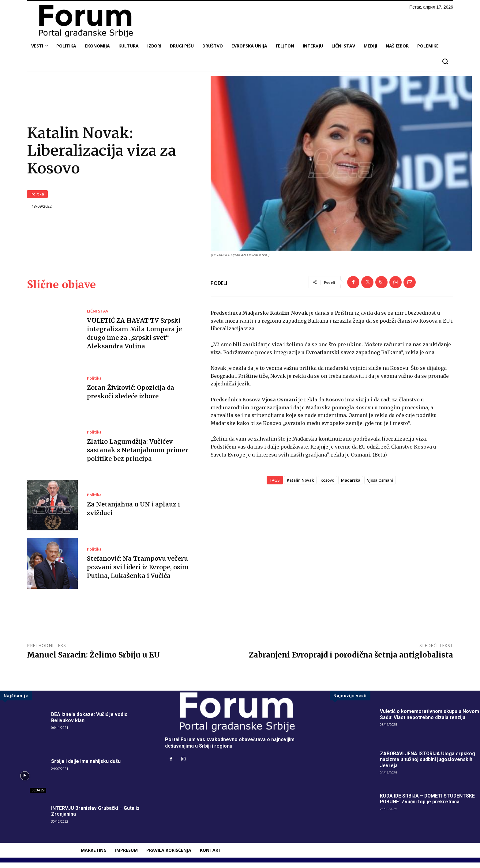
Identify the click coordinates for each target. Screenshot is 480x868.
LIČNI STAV (98, 317)
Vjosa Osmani (380, 486)
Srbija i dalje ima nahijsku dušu (86, 767)
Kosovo (327, 486)
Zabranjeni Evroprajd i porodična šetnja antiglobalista (351, 660)
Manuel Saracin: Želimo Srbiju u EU (93, 660)
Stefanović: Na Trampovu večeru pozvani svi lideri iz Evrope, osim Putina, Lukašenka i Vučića (138, 572)
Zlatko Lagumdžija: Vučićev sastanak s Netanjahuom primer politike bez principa (137, 455)
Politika (37, 197)
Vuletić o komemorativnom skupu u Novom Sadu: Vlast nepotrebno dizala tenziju (429, 720)
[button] (445, 61)
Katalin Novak (300, 486)
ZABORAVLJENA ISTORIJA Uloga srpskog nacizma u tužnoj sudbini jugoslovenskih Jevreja (428, 765)
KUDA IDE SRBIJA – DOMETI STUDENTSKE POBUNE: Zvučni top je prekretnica (428, 804)
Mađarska (351, 486)
